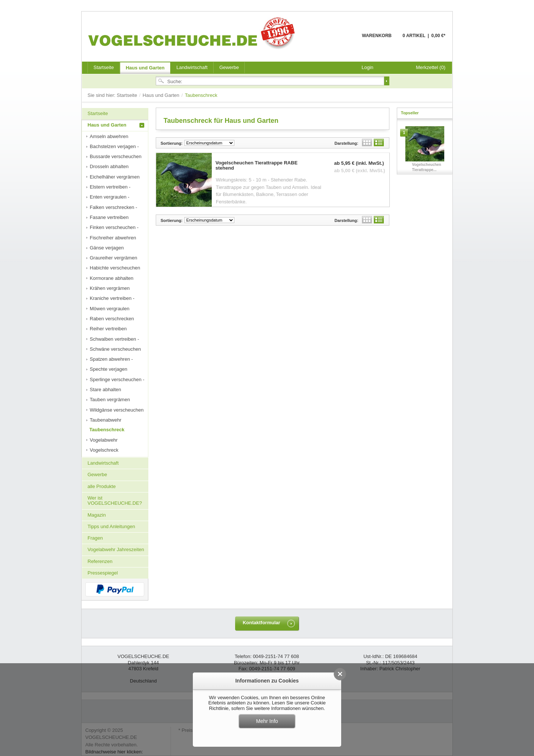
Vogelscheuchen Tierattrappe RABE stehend (256, 166)
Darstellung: (346, 143)
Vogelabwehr (104, 440)
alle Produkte (102, 486)
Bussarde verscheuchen (116, 156)
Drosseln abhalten (109, 166)
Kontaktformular (261, 623)
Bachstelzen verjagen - (114, 146)
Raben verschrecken (112, 319)
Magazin (97, 515)
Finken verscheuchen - (114, 227)
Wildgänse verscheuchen (117, 410)
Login (367, 67)
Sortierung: (172, 143)
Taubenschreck (107, 430)
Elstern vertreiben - (110, 187)
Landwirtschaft (192, 67)
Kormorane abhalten (112, 278)
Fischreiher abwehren (113, 238)
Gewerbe (229, 67)
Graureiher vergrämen (113, 258)
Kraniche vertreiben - (112, 298)
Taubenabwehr (106, 420)
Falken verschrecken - (113, 207)
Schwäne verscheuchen (115, 349)
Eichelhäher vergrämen (115, 177)
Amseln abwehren (109, 136)
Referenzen (100, 561)
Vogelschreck (104, 450)
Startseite (128, 95)
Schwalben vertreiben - (114, 339)
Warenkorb (344, 40)
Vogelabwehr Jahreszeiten (116, 549)
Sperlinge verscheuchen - (117, 379)
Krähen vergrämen (110, 288)
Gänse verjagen (107, 248)
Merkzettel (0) (431, 67)
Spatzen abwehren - (111, 359)
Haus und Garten (145, 68)
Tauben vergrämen (110, 400)
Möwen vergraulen (110, 309)
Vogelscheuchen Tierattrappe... (427, 167)
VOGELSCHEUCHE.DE (193, 33)
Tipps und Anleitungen (111, 526)
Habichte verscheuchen (115, 268)
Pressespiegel (103, 573)
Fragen (95, 538)
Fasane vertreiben (109, 217)
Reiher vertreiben (108, 329)
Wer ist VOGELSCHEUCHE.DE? (115, 500)
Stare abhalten (106, 390)
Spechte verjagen (108, 369)
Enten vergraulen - (110, 197)
